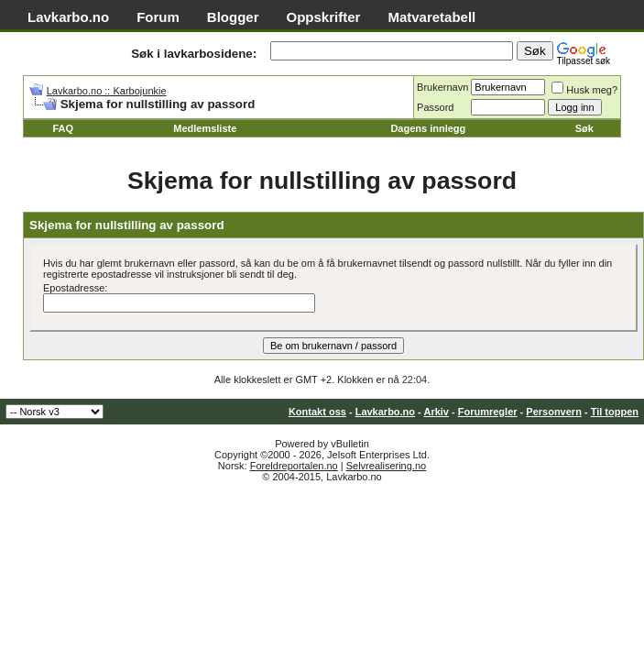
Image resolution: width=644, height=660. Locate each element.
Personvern (554, 412)
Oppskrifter (324, 17)
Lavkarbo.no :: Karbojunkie (107, 91)
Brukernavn (442, 87)
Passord (435, 107)
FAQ (63, 128)
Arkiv (436, 412)
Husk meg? (584, 90)
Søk (584, 128)
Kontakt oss (317, 412)
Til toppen (615, 412)
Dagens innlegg (428, 128)
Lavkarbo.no (68, 17)
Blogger (233, 17)
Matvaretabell (431, 17)
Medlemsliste (205, 128)
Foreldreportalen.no (294, 466)
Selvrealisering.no (386, 466)
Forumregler (488, 412)
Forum (158, 17)
